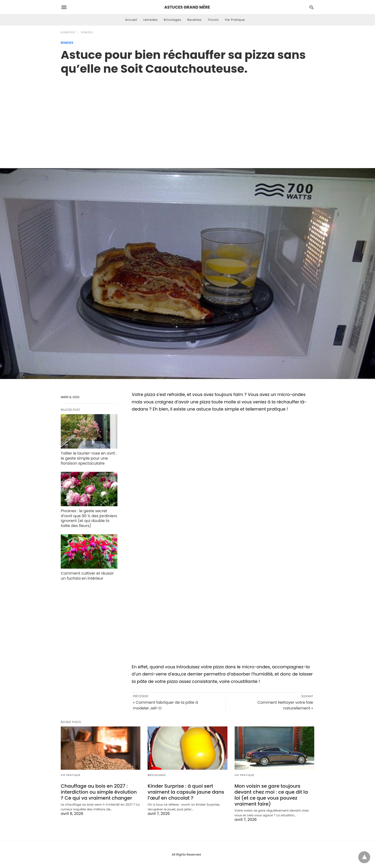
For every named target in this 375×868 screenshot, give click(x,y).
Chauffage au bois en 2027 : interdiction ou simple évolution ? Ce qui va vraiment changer (99, 792)
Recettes (194, 20)
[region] (187, 116)
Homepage (68, 32)
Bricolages (173, 20)
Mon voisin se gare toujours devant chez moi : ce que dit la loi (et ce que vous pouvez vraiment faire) (271, 795)
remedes (151, 20)
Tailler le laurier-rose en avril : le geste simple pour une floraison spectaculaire (89, 458)
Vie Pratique (235, 20)
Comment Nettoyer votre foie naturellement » (285, 705)
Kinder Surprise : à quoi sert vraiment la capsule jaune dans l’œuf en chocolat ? (186, 792)
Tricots (213, 20)
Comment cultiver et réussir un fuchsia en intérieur (87, 576)
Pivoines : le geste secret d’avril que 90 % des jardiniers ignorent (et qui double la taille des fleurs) (89, 518)
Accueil (131, 20)
